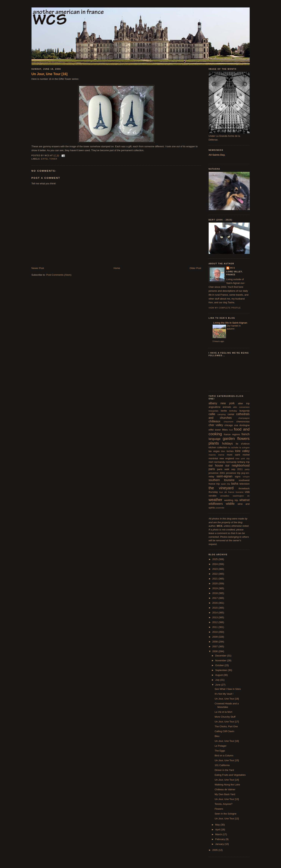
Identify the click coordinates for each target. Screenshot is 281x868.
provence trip (233, 473)
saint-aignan (224, 476)
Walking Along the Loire (227, 785)
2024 (215, 564)
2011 (215, 627)
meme (221, 455)
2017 (215, 598)
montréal (213, 458)
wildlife (230, 504)
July (218, 680)
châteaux (215, 421)
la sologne (245, 447)
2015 (215, 608)
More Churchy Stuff (225, 717)
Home (117, 268)
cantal (231, 414)
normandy (219, 462)
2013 (215, 617)
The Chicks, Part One (226, 726)
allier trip (244, 403)
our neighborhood (237, 465)
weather (216, 500)
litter (223, 451)
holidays (227, 444)
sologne (246, 477)
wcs (233, 268)
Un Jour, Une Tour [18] (227, 699)
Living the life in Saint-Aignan (230, 323)
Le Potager (221, 746)
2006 (215, 651)
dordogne (245, 425)
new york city (243, 458)
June (218, 685)
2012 (215, 622)
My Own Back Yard (225, 794)
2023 (215, 569)
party (247, 469)
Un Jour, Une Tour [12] (227, 819)
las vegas (214, 451)
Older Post (195, 268)
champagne (244, 418)
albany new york (222, 403)
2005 (215, 850)
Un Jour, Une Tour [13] (227, 799)
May (218, 825)
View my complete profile (225, 308)
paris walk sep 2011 (230, 469)
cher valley (216, 425)
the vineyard (221, 488)
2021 (215, 579)
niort (211, 462)
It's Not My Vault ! (224, 694)
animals (227, 407)
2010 (215, 632)
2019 (215, 588)
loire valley (242, 451)
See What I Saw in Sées (228, 689)
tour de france (227, 492)
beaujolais (214, 411)
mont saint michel (238, 455)
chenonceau (243, 422)
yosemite (220, 508)
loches (230, 451)
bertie (224, 411)
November (221, 660)
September (221, 670)
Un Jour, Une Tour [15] (227, 760)
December (221, 656)
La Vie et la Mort (223, 712)
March (219, 834)
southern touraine (222, 480)
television (244, 484)
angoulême (215, 407)
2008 (215, 642)
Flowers (219, 809)
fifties (225, 430)
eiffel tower (49, 159)
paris (212, 469)
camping (222, 414)
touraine (240, 492)
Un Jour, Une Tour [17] (227, 722)
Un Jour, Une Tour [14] (227, 780)
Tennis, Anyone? (223, 804)
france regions (232, 434)
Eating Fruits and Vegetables (230, 775)
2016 (215, 603)
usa (247, 492)
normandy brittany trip (238, 462)
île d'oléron (243, 444)
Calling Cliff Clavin (224, 731)
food (231, 430)
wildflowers (216, 504)
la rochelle (233, 447)
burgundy (244, 411)
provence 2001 (217, 473)
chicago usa (231, 425)
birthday (233, 411)
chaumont (229, 422)
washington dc (241, 496)
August (219, 675)
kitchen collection (218, 447)
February (220, 839)
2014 (215, 613)
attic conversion (241, 407)
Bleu (217, 736)
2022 (215, 574)
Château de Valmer (225, 789)
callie (212, 414)
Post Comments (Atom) (59, 275)
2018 (215, 593)
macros (212, 455)
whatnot (245, 500)
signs (238, 476)
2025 (215, 559)
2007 (215, 646)
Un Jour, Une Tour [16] (50, 74)
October (220, 665)
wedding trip (231, 500)
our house (216, 465)
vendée (213, 496)
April (218, 830)
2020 (215, 583)
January (220, 844)
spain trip (225, 484)
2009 (215, 637)
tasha (235, 484)
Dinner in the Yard (224, 770)
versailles (225, 496)
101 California (222, 765)
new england (227, 458)
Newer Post (38, 268)
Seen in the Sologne (226, 814)
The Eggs (220, 751)
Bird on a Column (224, 756)
